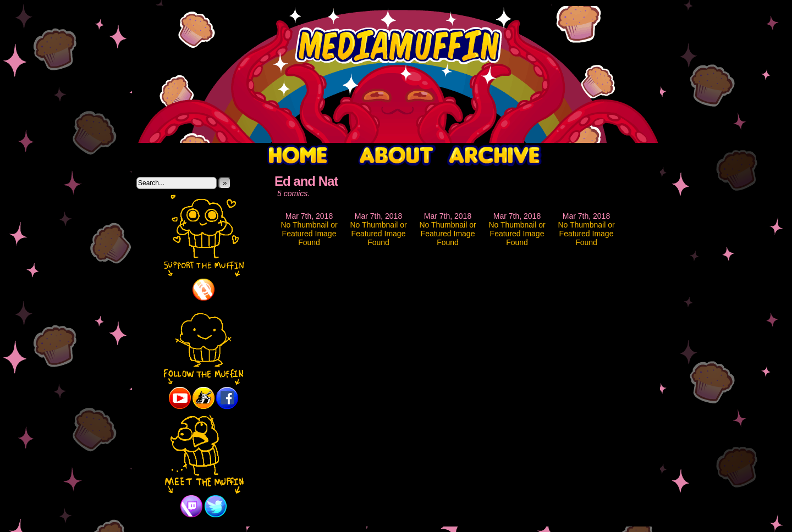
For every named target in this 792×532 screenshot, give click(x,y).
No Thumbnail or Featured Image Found (309, 234)
